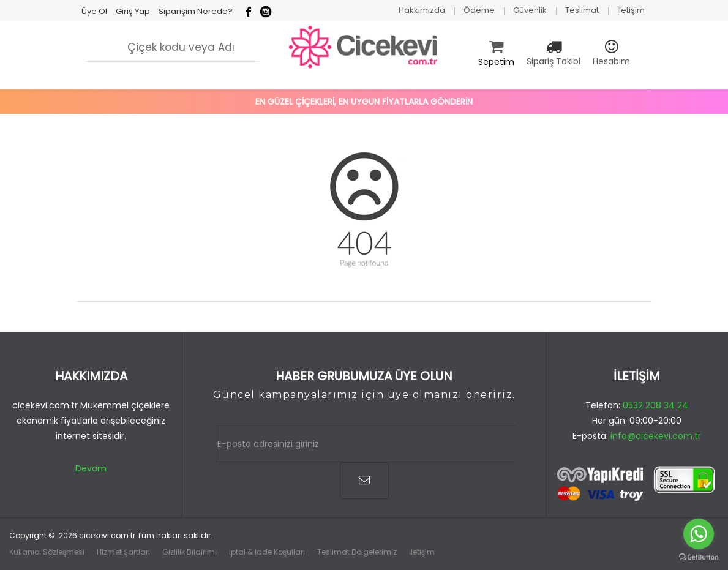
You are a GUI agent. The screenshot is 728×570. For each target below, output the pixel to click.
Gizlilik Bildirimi (190, 552)
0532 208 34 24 (655, 405)
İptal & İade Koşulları (267, 552)
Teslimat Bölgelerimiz (357, 552)
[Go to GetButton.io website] (699, 557)
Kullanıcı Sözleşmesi (47, 552)
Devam (91, 468)
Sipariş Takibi (554, 61)
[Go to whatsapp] (699, 534)
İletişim (422, 552)
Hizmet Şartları (123, 552)
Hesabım (611, 61)
